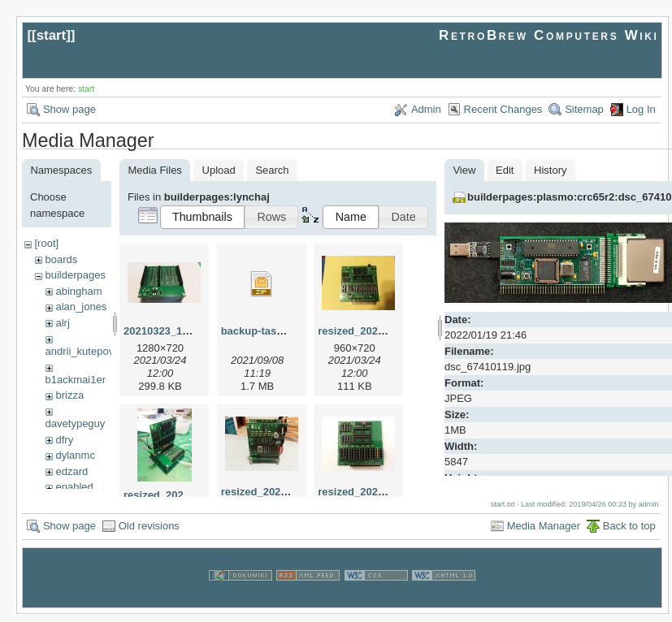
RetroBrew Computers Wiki (549, 35)
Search (272, 170)
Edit (505, 170)
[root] (46, 243)
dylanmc (75, 455)
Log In (641, 109)
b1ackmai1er (76, 380)
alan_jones (81, 307)
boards (61, 259)
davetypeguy (76, 423)
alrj (62, 323)
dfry (64, 440)
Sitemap (584, 109)
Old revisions (149, 533)
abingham (78, 291)
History (550, 170)
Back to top (629, 533)
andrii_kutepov (80, 351)
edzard (72, 471)
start (52, 35)
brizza (69, 395)
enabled (74, 487)
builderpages (75, 275)
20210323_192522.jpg (177, 331)
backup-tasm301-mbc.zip (284, 331)
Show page (69, 109)
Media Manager (544, 533)
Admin (426, 109)
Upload (219, 170)
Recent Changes (503, 109)
